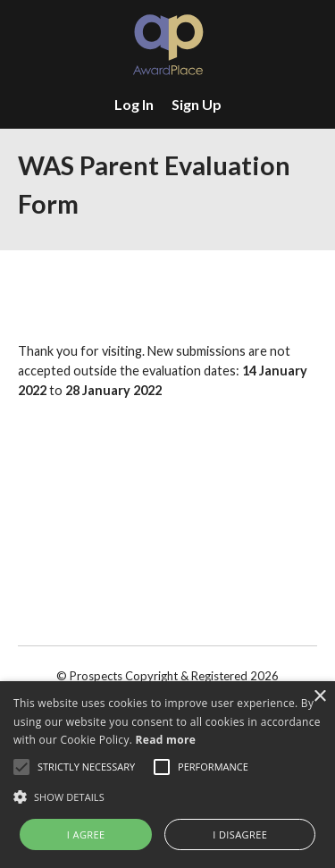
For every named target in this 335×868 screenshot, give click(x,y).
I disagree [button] (240, 834)
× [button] (319, 697)
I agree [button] (86, 834)
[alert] (167, 775)
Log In (134, 104)
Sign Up (197, 104)
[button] (167, 796)
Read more (166, 740)
